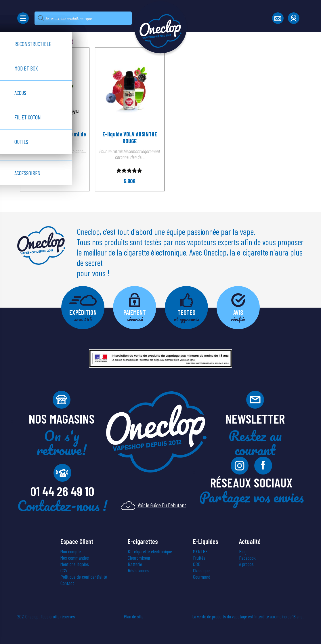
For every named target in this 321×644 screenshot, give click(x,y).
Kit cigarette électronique (150, 552)
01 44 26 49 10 (62, 491)
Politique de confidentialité (84, 577)
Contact (67, 583)
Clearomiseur (139, 558)
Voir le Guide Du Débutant (153, 505)
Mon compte (71, 552)
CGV (64, 571)
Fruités (199, 558)
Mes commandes (75, 558)
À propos (246, 564)
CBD (197, 564)
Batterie (135, 564)
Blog (243, 552)
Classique (201, 571)
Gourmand (202, 577)
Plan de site (134, 617)
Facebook (247, 558)
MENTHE (200, 552)
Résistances (138, 571)
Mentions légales (75, 564)
